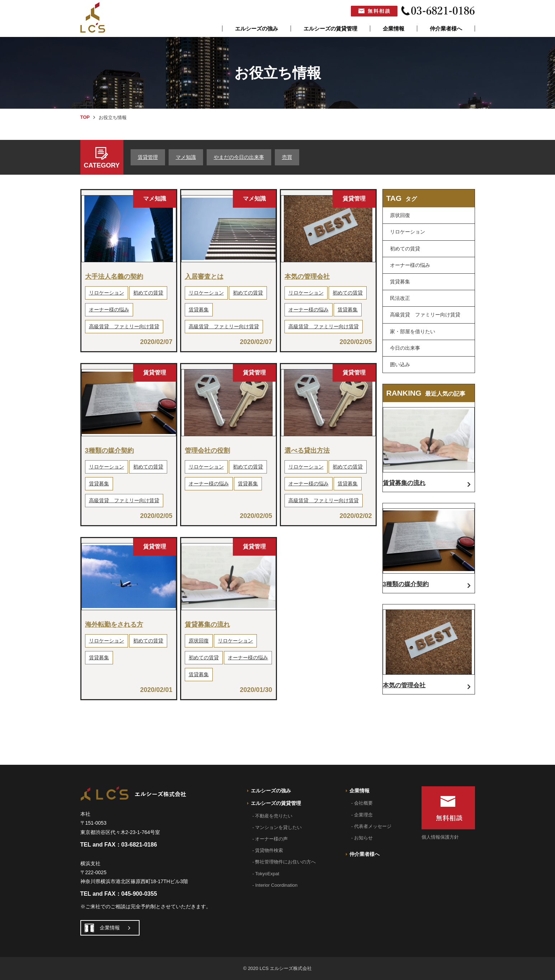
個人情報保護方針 (440, 837)
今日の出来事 (405, 348)
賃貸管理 (148, 157)
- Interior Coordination (275, 885)
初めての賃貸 (148, 293)
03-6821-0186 (139, 845)
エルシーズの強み (257, 29)
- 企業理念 (362, 815)
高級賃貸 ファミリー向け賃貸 (124, 326)
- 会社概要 (362, 803)
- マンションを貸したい (277, 827)
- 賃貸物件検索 (268, 850)
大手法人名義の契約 (114, 277)
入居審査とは (204, 277)
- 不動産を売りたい (273, 816)
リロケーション (107, 293)
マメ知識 (186, 157)
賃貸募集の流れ (207, 625)
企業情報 (394, 29)
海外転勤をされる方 (114, 625)
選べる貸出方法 (307, 451)
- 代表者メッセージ (371, 826)
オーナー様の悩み (109, 310)
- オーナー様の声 (270, 839)
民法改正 (400, 298)
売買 (287, 157)
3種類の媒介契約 (109, 451)
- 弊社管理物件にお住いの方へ (284, 862)
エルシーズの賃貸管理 (330, 29)
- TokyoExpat (266, 874)
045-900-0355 (139, 894)
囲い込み (400, 364)
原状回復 (199, 641)
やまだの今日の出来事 (239, 157)
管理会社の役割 (207, 451)
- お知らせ (362, 838)
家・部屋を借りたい (413, 331)
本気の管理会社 (307, 277)
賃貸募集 (199, 310)
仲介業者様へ (446, 29)
